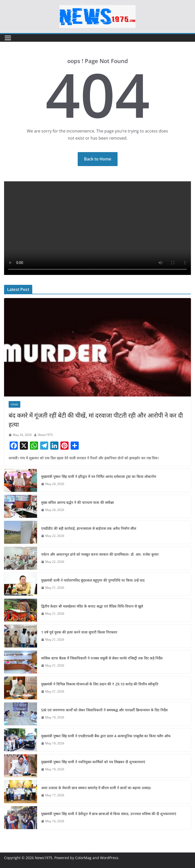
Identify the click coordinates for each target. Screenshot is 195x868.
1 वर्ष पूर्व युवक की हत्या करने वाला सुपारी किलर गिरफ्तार (79, 632)
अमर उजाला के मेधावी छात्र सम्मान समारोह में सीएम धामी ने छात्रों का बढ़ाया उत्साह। (96, 788)
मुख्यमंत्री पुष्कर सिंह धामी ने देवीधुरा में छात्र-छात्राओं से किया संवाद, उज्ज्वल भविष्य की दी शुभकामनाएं (109, 814)
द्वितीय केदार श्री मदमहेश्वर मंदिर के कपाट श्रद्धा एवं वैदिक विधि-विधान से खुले (92, 606)
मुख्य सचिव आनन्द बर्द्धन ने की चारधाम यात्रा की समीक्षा (78, 502)
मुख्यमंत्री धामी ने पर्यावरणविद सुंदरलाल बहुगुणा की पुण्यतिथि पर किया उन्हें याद (93, 580)
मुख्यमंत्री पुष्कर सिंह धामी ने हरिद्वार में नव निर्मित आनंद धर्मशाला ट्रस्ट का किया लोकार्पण (99, 476)
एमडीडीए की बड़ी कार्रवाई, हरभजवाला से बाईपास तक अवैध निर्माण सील (89, 528)
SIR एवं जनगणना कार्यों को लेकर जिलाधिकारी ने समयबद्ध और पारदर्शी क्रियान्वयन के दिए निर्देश (104, 710)
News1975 (45, 435)
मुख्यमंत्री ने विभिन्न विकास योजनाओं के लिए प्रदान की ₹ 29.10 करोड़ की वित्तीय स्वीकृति (100, 684)
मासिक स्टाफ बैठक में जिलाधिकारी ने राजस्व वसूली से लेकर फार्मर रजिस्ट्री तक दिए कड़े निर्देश (102, 658)
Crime (14, 404)
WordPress (109, 858)
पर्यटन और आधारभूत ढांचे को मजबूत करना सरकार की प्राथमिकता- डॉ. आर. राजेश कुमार (100, 554)
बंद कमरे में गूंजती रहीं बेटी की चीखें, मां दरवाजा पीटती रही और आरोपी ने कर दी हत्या (96, 420)
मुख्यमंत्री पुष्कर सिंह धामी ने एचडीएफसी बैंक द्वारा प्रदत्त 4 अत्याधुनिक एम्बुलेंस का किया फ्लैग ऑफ (106, 736)
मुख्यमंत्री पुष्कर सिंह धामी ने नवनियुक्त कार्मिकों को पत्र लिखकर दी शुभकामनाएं (93, 762)
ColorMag (83, 858)
